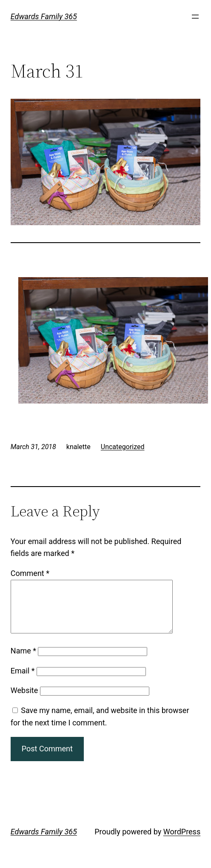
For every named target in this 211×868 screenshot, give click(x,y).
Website (24, 700)
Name (23, 661)
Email (23, 681)
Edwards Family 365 (44, 16)
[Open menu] (195, 17)
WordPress (182, 842)
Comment (30, 573)
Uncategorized (123, 447)
